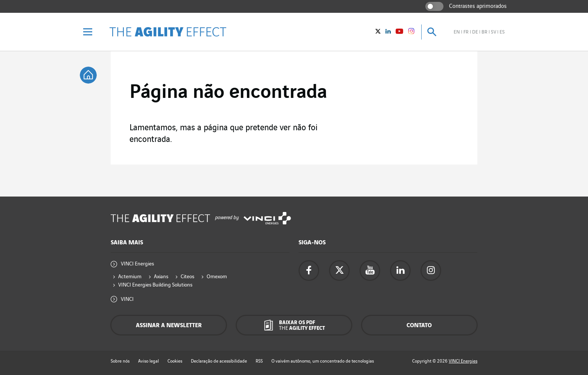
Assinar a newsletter (169, 325)
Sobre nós (120, 361)
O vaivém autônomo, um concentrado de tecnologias (323, 361)
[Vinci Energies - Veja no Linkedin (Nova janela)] (388, 32)
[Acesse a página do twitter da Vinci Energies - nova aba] (339, 271)
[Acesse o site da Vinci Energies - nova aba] (267, 218)
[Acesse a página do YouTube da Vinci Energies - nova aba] (370, 271)
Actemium (130, 277)
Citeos (187, 277)
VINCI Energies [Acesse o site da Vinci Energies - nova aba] (463, 361)
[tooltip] (88, 75)
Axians (161, 277)
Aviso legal (149, 361)
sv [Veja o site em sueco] (494, 32)
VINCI (127, 299)
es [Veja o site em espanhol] (502, 32)
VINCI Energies (137, 264)
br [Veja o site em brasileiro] (484, 32)
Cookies (175, 361)
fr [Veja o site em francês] (466, 32)
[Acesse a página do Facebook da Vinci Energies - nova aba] (309, 271)
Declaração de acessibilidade (219, 361)
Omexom (217, 277)
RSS (259, 361)
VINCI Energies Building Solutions (155, 285)
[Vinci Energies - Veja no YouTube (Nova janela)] (399, 32)
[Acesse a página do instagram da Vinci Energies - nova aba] (431, 271)
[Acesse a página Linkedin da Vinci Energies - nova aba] (400, 271)
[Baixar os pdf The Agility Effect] (294, 325)
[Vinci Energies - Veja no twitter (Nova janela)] (378, 32)
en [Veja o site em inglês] (457, 32)
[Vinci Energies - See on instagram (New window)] (411, 32)
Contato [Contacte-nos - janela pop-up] (419, 325)
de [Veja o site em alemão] (475, 32)
